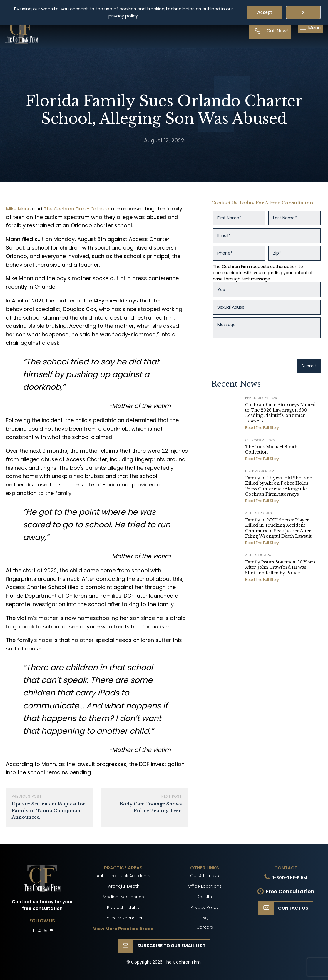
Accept (265, 12)
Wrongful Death (123, 886)
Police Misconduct (123, 918)
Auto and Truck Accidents (123, 876)
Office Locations (205, 886)
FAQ (205, 918)
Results (205, 897)
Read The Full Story (262, 428)
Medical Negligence (123, 897)
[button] (311, 28)
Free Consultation (290, 891)
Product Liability (123, 907)
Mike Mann (18, 209)
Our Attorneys (205, 876)
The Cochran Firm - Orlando (77, 209)
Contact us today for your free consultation (42, 905)
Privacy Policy (205, 907)
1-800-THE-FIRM (290, 878)
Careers (205, 927)
